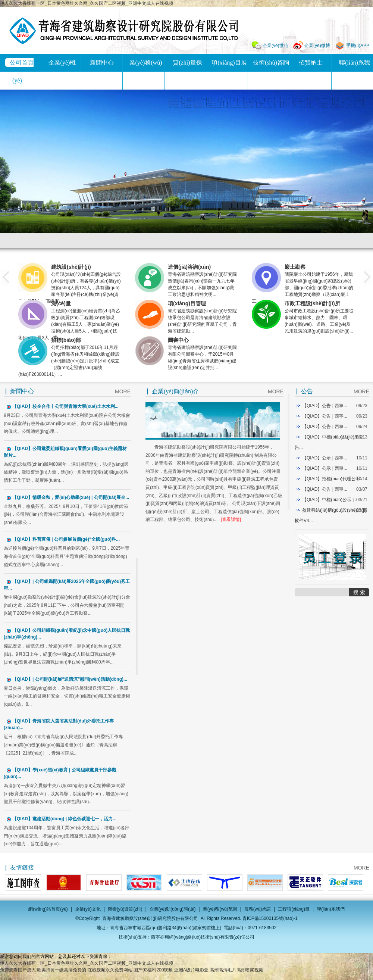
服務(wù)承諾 (258, 909)
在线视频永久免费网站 (110, 970)
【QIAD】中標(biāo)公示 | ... (330, 500)
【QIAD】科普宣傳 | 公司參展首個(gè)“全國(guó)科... (66, 539)
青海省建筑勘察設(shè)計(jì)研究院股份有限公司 (124, 31)
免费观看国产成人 (18, 970)
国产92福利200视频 (153, 970)
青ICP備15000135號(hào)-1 (270, 918)
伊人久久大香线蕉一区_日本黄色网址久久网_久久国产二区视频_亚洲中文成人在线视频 (87, 3)
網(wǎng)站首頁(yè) (48, 909)
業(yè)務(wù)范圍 (220, 909)
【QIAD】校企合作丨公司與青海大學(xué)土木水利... (65, 406)
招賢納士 (311, 63)
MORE (123, 391)
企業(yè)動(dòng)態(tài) (173, 909)
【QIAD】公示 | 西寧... (325, 458)
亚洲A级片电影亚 (191, 970)
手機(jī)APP (358, 46)
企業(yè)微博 (317, 46)
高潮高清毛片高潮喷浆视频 (236, 970)
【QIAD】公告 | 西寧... (325, 406)
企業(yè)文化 (88, 909)
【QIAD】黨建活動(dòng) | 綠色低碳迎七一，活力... (64, 819)
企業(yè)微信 (275, 46)
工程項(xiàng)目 (294, 909)
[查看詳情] (231, 519)
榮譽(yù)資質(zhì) (125, 909)
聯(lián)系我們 (331, 909)
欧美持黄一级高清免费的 (62, 970)
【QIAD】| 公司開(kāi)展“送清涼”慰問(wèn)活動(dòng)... (70, 679)
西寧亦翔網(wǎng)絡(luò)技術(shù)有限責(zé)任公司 (203, 937)
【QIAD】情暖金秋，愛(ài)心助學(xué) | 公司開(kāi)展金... (71, 497)
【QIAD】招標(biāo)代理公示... (333, 479)
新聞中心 (102, 63)
